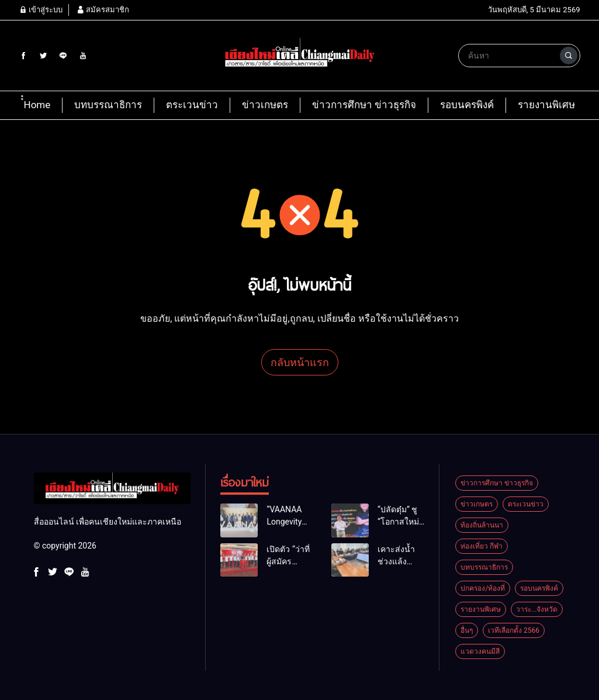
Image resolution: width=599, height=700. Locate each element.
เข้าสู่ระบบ (41, 10)
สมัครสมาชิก (103, 10)
